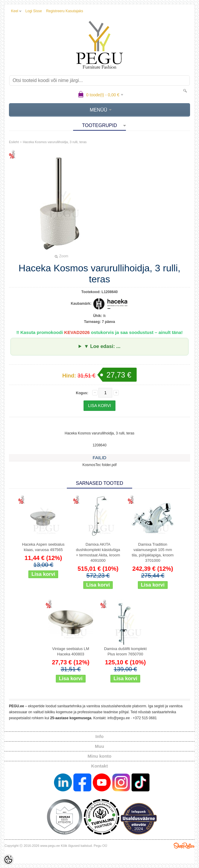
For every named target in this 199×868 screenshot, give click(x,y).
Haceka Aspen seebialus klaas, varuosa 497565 (43, 547)
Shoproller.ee (184, 846)
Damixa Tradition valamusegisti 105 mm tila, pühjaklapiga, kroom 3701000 (153, 552)
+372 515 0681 (145, 718)
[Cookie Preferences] (8, 860)
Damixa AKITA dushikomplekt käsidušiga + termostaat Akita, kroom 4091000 (98, 552)
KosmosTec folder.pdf (99, 465)
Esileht (14, 142)
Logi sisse (34, 11)
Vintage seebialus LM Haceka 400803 (71, 651)
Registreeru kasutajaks (64, 11)
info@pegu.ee (119, 718)
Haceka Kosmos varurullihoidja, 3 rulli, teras (55, 142)
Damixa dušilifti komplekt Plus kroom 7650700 (125, 651)
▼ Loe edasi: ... (102, 346)
